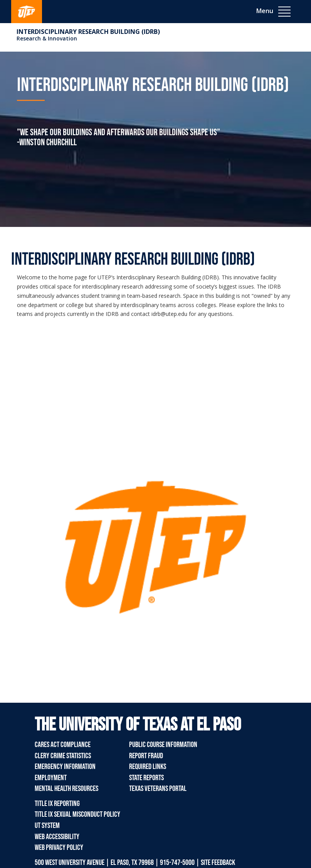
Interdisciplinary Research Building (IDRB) (88, 32)
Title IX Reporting (57, 804)
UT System (47, 826)
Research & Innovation (47, 38)
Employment (51, 778)
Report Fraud (146, 756)
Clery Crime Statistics (63, 756)
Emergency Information (65, 767)
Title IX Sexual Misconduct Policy (77, 814)
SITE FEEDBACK (218, 863)
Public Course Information (163, 745)
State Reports (146, 778)
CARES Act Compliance (63, 745)
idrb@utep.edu (169, 314)
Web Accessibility (57, 837)
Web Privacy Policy (59, 848)
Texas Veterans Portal (158, 789)
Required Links (148, 767)
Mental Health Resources (66, 789)
